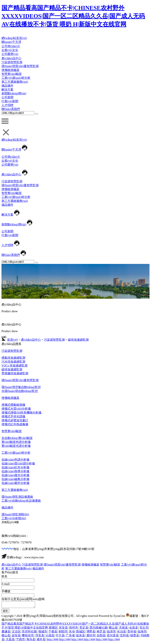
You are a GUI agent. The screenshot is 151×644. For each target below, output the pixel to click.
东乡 (72, 633)
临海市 (142, 633)
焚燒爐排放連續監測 (15, 373)
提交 (5, 612)
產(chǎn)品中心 (11, 58)
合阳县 (101, 636)
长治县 (122, 633)
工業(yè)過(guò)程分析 (16, 78)
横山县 (113, 629)
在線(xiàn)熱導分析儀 (15, 471)
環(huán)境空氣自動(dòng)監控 (21, 387)
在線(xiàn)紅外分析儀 (15, 467)
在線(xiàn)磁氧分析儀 (15, 479)
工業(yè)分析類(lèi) (14, 518)
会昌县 (134, 629)
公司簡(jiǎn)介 (11, 46)
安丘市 (144, 629)
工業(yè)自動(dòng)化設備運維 (21, 501)
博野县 (91, 633)
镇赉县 (135, 636)
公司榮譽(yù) (10, 54)
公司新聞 (7, 97)
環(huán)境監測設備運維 (17, 497)
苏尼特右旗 (29, 633)
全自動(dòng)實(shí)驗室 (17, 438)
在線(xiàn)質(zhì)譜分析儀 (18, 463)
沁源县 (50, 636)
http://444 (52, 640)
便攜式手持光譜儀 (13, 416)
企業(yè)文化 (10, 50)
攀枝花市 (28, 636)
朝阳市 (63, 633)
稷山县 (6, 636)
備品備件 (7, 86)
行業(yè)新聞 (10, 101)
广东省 (70, 636)
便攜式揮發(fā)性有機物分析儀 (21, 413)
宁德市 (20, 640)
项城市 (43, 633)
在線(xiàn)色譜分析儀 (15, 460)
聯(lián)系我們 (11, 109)
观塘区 (53, 629)
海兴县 (31, 640)
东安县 (63, 629)
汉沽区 (16, 633)
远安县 (16, 636)
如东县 (81, 636)
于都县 (53, 633)
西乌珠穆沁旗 (99, 629)
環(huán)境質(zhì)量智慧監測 (20, 66)
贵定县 (84, 629)
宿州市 (73, 629)
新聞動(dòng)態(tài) (14, 93)
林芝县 (101, 633)
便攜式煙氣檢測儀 (13, 405)
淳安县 (40, 636)
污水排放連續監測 (13, 362)
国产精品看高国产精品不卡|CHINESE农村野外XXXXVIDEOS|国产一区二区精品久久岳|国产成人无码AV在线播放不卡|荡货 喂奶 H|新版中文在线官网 (73, 16)
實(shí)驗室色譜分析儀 (16, 442)
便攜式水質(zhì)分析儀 (16, 409)
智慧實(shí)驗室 (12, 74)
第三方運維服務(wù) (15, 82)
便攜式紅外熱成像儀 (15, 424)
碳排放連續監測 (78, 340)
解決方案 (7, 89)
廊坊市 (91, 636)
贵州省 (132, 633)
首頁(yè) (12, 340)
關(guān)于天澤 (11, 42)
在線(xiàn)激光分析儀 (15, 475)
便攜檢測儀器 (10, 70)
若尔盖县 (113, 636)
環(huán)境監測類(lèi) (15, 514)
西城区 (81, 633)
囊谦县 (6, 633)
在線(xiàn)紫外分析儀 (15, 483)
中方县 (60, 636)
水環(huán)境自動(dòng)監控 (20, 391)
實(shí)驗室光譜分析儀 (16, 446)
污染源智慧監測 (12, 62)
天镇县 (123, 629)
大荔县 (10, 640)
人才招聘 (7, 105)
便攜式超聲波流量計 (15, 420)
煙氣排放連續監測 (13, 358)
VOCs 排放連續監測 (14, 365)
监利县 (124, 636)
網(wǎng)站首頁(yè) (14, 38)
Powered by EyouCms (112, 617)
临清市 (111, 633)
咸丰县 (41, 640)
